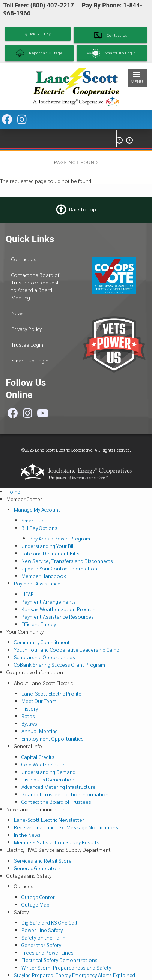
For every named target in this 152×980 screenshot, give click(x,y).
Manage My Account (37, 509)
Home (13, 491)
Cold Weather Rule (43, 764)
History (30, 708)
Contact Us (24, 259)
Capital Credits (38, 757)
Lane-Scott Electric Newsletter (49, 820)
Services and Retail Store (43, 860)
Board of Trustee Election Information (65, 794)
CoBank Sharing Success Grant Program (59, 664)
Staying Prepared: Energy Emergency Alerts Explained (74, 975)
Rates (28, 716)
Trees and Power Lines (47, 952)
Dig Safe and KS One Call (49, 922)
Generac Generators (37, 868)
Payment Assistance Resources (58, 616)
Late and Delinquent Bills (50, 553)
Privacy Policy (26, 329)
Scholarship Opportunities (44, 657)
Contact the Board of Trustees (56, 802)
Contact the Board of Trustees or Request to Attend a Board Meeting (35, 286)
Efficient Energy (39, 624)
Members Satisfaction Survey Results (57, 842)
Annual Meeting (40, 731)
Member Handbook (44, 576)
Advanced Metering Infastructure (59, 787)
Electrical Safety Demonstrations (59, 960)
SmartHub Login (30, 360)
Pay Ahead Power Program (60, 538)
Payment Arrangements (49, 601)
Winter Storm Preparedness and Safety (66, 967)
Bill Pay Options (39, 528)
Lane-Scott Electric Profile (51, 693)
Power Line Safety (42, 930)
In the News (27, 835)
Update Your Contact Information (59, 568)
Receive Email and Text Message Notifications (66, 827)
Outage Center (38, 897)
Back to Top (83, 209)
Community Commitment (42, 642)
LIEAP (28, 594)
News (17, 313)
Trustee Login (27, 344)
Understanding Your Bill (48, 546)
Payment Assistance (37, 583)
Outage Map (35, 904)
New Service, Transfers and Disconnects (67, 561)
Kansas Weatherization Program (59, 609)
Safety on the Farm (43, 937)
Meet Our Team (39, 701)
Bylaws (29, 723)
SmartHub (33, 520)
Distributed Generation (48, 779)
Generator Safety (41, 945)
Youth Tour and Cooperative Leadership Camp (67, 649)
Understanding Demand (48, 772)
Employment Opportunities (53, 738)
